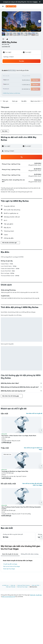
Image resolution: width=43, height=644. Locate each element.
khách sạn (33, 595)
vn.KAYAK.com (5, 585)
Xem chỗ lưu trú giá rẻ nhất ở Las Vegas (33, 449)
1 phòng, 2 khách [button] (8, 57)
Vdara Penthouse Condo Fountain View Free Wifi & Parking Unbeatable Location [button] (21, 508)
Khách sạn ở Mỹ (35, 585)
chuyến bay (39, 595)
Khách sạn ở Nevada (11, 587)
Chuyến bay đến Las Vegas (10, 564)
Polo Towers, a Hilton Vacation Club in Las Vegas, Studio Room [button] (19, 436)
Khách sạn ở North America (23, 585)
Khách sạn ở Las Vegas (9, 569)
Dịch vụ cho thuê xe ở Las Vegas (12, 566)
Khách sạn (13, 585)
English (35, 2)
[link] (38, 163)
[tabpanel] (21, 565)
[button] (40, 2)
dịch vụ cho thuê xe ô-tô (9, 597)
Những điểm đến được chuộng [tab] (30, 554)
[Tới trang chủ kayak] (11, 6)
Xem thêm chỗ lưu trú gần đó (34, 413)
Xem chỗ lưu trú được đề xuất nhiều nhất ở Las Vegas (32, 484)
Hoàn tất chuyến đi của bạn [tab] (10, 554)
